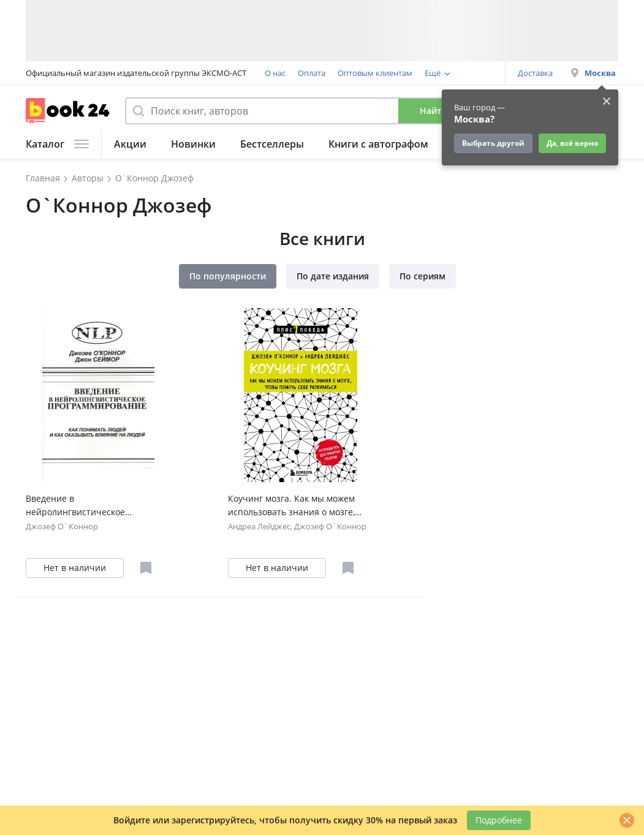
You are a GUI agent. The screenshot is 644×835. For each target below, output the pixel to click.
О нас (275, 73)
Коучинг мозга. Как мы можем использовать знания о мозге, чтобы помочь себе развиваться (297, 506)
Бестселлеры (272, 144)
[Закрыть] (627, 820)
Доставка (535, 73)
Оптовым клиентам (375, 73)
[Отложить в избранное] (146, 568)
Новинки (193, 144)
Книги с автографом (378, 144)
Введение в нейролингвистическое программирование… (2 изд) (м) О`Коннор (93, 506)
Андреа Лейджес (259, 526)
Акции (130, 144)
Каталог (57, 144)
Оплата (312, 73)
